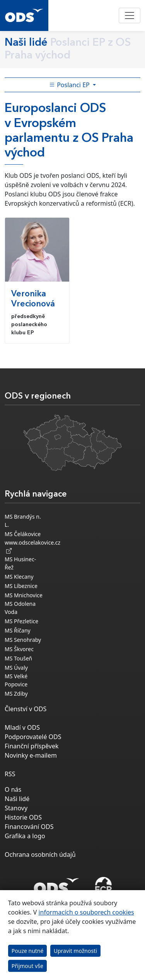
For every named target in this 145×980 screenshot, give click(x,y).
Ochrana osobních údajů (40, 854)
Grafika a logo (25, 836)
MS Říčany (18, 630)
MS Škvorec (19, 649)
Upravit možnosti (75, 951)
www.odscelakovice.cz (32, 547)
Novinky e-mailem (31, 755)
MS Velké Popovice (16, 680)
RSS (10, 774)
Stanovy (16, 808)
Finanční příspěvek (32, 746)
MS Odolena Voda (20, 608)
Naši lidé (17, 799)
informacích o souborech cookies (86, 912)
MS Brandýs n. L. (23, 521)
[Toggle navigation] (130, 15)
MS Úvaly (16, 668)
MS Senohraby (23, 640)
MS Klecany (19, 577)
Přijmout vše (27, 966)
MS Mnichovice (24, 595)
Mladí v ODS (22, 727)
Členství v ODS (26, 709)
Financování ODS (29, 827)
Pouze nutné (28, 951)
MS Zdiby (16, 694)
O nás (13, 789)
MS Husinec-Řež (20, 563)
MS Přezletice (21, 621)
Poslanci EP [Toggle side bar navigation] (70, 85)
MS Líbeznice (21, 586)
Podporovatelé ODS (33, 737)
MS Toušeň (18, 658)
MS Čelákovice (23, 534)
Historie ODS (23, 817)
